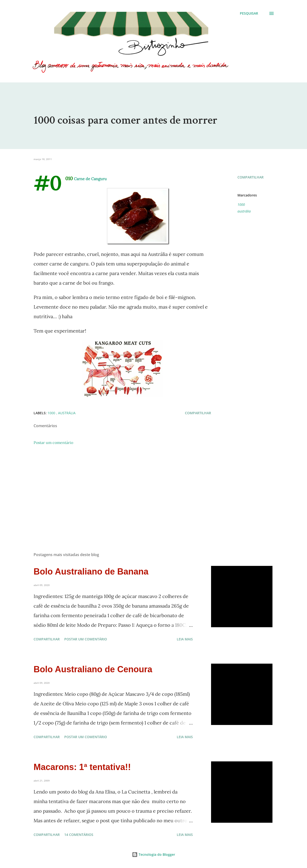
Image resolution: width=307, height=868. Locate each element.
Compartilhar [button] (251, 177)
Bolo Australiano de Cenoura (93, 669)
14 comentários (79, 835)
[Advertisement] (115, 492)
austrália (244, 211)
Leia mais (185, 639)
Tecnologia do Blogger (153, 854)
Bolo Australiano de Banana (91, 572)
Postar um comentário (53, 443)
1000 (241, 204)
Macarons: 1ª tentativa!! (82, 767)
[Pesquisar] (249, 13)
